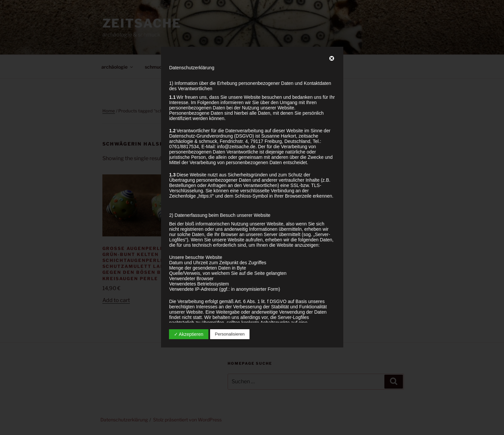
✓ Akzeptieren (189, 334)
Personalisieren (230, 334)
